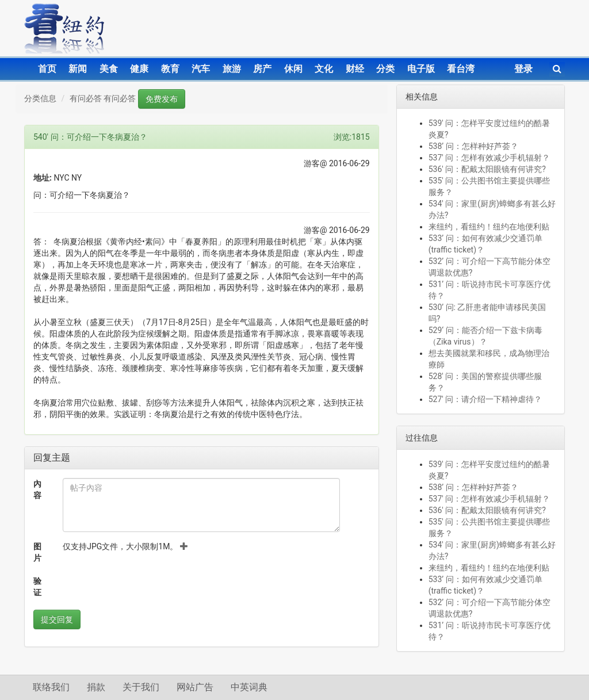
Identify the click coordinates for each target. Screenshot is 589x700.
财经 (355, 69)
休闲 (293, 69)
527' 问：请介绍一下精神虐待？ (485, 399)
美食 (109, 69)
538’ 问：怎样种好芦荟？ (473, 146)
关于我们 (141, 687)
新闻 (78, 69)
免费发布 (162, 99)
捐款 (96, 687)
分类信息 (40, 98)
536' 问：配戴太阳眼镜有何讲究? (487, 169)
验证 (37, 587)
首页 (47, 69)
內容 (37, 489)
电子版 (421, 69)
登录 (523, 69)
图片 (37, 552)
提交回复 (57, 619)
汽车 (201, 69)
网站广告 (195, 687)
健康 (139, 69)
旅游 (232, 69)
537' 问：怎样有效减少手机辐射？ (491, 158)
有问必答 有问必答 (103, 98)
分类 (385, 69)
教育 (170, 69)
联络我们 (51, 687)
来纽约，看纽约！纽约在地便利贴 (489, 227)
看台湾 (461, 69)
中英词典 (249, 687)
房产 (262, 69)
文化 (324, 69)
